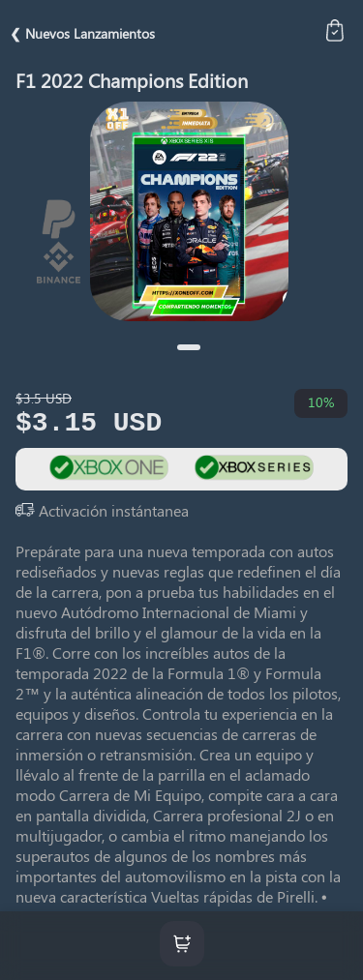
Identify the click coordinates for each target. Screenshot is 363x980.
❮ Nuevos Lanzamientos (82, 33)
